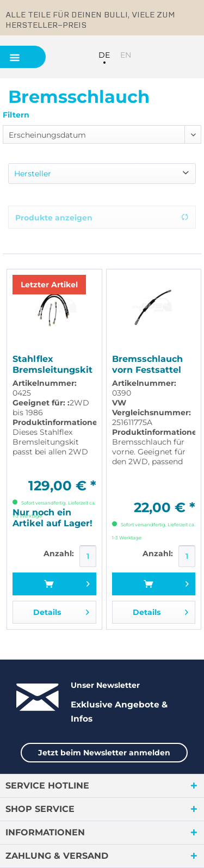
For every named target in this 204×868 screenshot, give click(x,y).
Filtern (16, 115)
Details (61, 610)
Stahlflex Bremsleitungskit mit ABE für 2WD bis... (52, 365)
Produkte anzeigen (102, 218)
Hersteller (33, 174)
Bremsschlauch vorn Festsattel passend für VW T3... (149, 365)
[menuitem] (150, 56)
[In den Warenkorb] (54, 584)
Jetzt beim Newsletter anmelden (104, 753)
